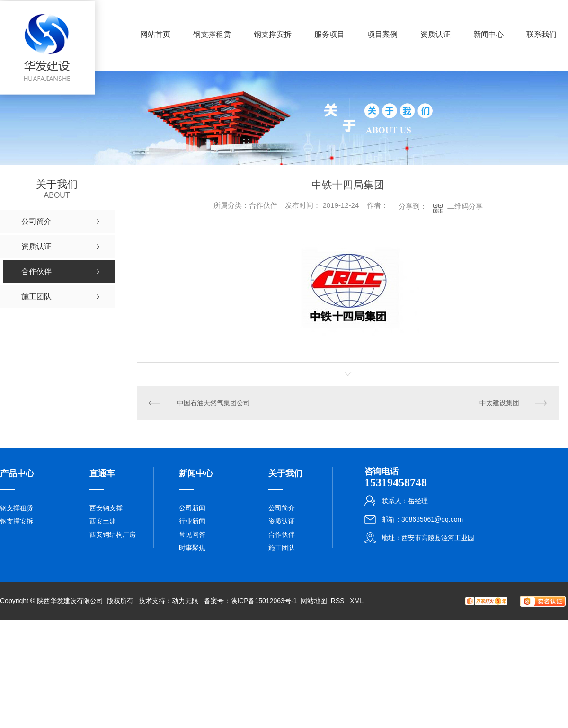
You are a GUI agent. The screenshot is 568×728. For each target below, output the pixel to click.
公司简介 (282, 508)
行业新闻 (192, 521)
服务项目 (329, 34)
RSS (339, 601)
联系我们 (541, 34)
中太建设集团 (499, 403)
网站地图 (314, 601)
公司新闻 (192, 508)
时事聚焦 (192, 548)
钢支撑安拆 (273, 34)
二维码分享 (465, 206)
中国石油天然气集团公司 (213, 403)
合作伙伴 (282, 534)
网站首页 (155, 34)
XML (357, 601)
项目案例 (382, 34)
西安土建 (103, 521)
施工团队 (282, 548)
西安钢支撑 (106, 508)
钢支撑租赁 (212, 34)
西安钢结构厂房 (113, 534)
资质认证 (435, 34)
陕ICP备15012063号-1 (264, 601)
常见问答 (192, 534)
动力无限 (185, 601)
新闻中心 (488, 34)
